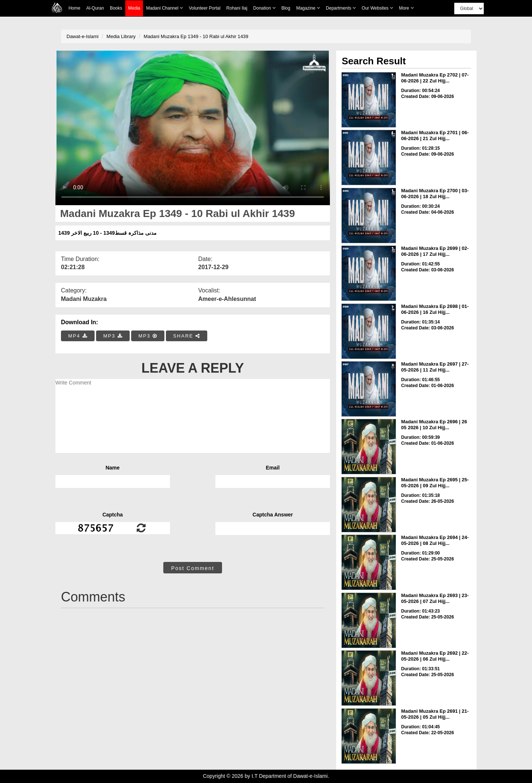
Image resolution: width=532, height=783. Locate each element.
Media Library (121, 36)
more (406, 8)
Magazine (308, 8)
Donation (264, 8)
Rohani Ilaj (237, 8)
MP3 (113, 336)
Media (134, 8)
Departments (341, 8)
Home (74, 8)
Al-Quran (95, 8)
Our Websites (377, 8)
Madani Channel (164, 8)
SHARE (186, 336)
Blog (286, 8)
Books (116, 8)
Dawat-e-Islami (83, 36)
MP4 (78, 336)
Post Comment (193, 568)
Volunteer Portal (204, 8)
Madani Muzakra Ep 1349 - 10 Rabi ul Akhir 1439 (196, 36)
